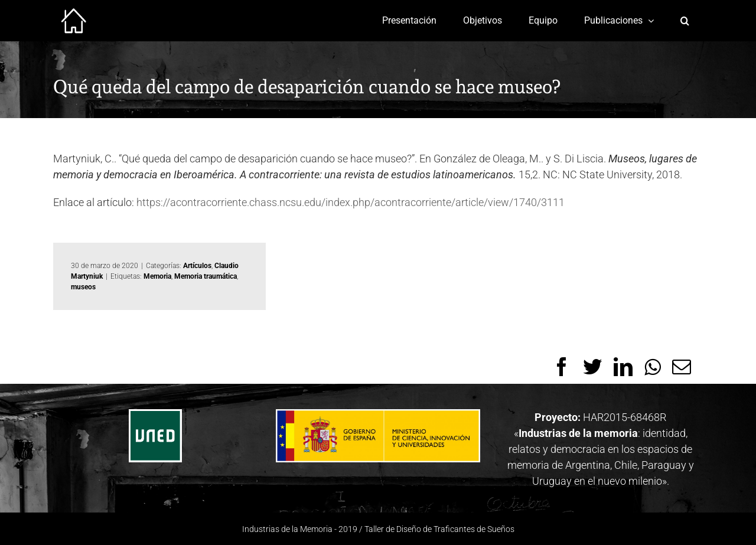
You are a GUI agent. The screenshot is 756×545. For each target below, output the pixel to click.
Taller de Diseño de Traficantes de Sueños (439, 529)
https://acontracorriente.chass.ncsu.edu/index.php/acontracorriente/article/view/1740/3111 (351, 202)
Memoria (157, 276)
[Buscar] (685, 21)
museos (83, 287)
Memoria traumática (206, 276)
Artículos (197, 266)
